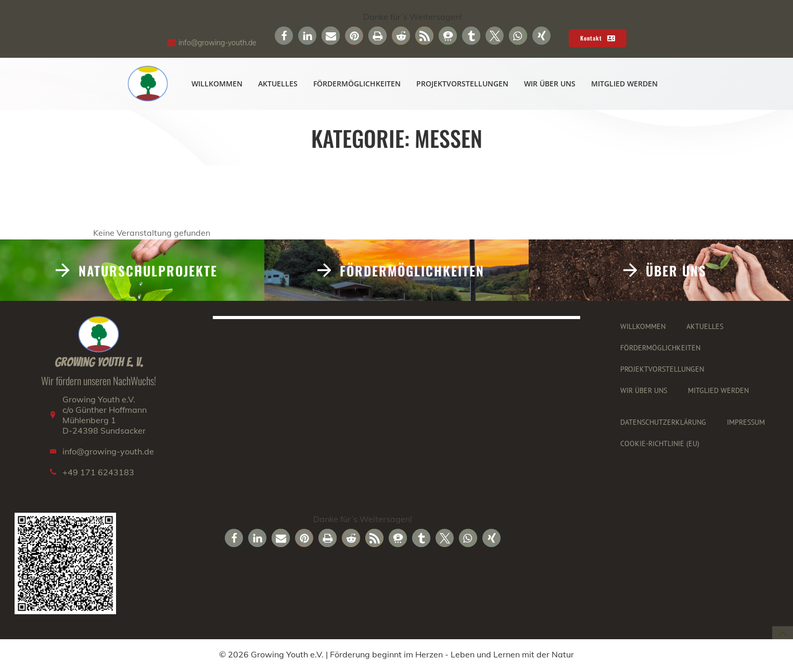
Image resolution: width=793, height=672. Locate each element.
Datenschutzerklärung (664, 425)
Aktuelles (278, 84)
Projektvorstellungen (463, 84)
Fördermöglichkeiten (357, 84)
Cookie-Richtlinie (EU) (660, 446)
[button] (284, 36)
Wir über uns (550, 84)
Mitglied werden (625, 84)
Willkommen (218, 84)
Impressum (746, 425)
